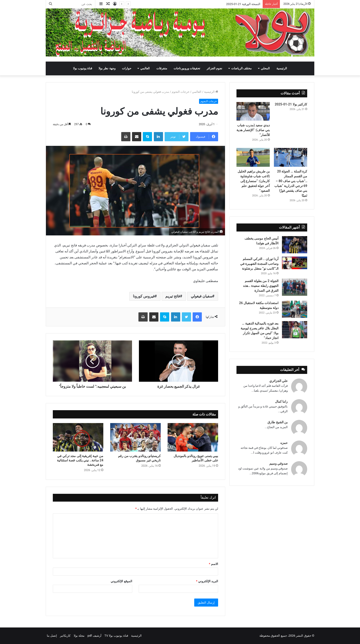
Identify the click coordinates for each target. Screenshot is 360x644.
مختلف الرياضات (241, 68)
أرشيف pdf (94, 636)
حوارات (127, 68)
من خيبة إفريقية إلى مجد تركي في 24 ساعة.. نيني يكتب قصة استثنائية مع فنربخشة (80, 460)
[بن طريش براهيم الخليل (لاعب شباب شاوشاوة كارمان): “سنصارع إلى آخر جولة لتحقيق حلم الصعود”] (253, 157)
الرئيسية (282, 68)
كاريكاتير (65, 636)
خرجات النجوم (181, 92)
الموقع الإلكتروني (121, 581)
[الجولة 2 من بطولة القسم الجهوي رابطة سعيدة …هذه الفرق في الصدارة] (295, 287)
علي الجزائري (278, 381)
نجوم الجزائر (214, 68)
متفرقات (162, 68)
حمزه (284, 443)
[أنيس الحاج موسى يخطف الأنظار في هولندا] (295, 245)
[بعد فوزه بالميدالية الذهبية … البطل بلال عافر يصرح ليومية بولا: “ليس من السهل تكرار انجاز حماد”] (295, 330)
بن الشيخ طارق (278, 422)
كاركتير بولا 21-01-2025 (291, 104)
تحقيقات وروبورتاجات (187, 68)
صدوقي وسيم (278, 463)
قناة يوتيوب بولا (83, 68)
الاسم (214, 564)
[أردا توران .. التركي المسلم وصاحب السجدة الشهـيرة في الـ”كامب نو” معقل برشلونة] (295, 263)
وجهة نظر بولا (107, 68)
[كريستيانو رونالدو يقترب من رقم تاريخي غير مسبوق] (135, 437)
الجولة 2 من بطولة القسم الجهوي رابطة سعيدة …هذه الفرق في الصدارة (261, 286)
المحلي (265, 68)
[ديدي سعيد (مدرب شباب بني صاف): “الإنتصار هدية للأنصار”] (253, 111)
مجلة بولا (79, 636)
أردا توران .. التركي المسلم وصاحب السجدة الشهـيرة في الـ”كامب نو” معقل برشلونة (259, 264)
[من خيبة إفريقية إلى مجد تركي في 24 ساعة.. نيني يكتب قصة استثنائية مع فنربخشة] (78, 437)
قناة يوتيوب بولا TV (116, 636)
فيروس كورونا (144, 296)
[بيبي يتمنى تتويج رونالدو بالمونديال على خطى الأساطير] (193, 437)
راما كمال (281, 401)
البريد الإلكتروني (207, 581)
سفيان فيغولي (202, 296)
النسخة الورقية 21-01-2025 (243, 4)
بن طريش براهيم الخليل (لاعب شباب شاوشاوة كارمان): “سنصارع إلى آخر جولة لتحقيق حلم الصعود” (254, 181)
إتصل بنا (52, 636)
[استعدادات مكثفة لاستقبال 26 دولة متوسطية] (295, 309)
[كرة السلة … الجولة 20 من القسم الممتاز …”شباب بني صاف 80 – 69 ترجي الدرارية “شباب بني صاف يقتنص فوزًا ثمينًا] (291, 157)
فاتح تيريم (173, 296)
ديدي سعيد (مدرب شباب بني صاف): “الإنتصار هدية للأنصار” (253, 130)
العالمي (145, 68)
